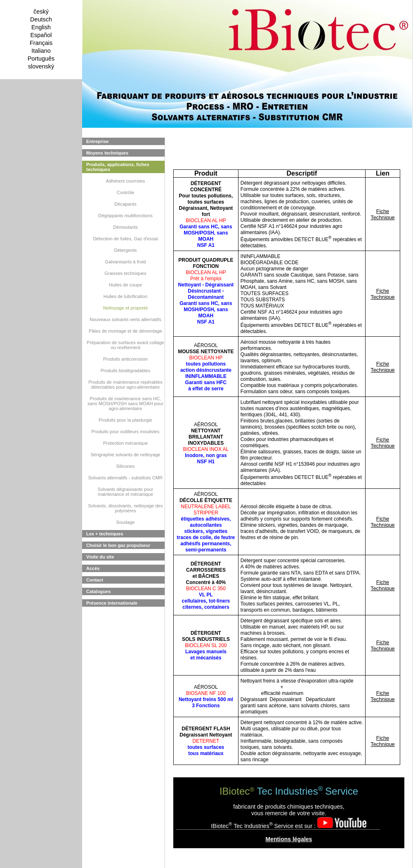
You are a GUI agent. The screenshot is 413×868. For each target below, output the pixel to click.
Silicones (126, 466)
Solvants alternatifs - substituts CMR (125, 478)
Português (41, 59)
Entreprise (97, 141)
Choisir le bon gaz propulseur (118, 545)
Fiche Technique (382, 214)
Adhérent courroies (126, 181)
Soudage (126, 522)
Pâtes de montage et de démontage (125, 331)
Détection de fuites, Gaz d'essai (126, 239)
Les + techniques (105, 534)
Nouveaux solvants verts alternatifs (125, 319)
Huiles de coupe (125, 285)
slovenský (41, 66)
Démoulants (125, 227)
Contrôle (125, 192)
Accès (93, 568)
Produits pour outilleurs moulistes (126, 432)
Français (41, 43)
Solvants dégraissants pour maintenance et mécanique (126, 492)
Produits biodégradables (126, 371)
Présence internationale (112, 603)
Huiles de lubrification (125, 296)
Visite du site (100, 557)
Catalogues (98, 591)
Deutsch (41, 19)
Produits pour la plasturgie (125, 420)
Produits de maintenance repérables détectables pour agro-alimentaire (125, 385)
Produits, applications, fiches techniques (118, 167)
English (41, 27)
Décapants (125, 204)
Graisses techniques (125, 273)
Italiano (41, 51)
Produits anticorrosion (125, 359)
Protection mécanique (125, 443)
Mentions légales (289, 839)
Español (41, 35)
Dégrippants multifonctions (125, 216)
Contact (95, 580)
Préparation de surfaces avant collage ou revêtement (125, 345)
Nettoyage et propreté (125, 308)
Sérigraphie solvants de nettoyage (125, 455)
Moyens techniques (107, 153)
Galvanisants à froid (126, 262)
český (41, 12)
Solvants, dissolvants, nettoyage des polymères (126, 508)
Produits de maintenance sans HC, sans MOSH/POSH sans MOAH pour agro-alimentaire (125, 404)
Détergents (126, 250)
